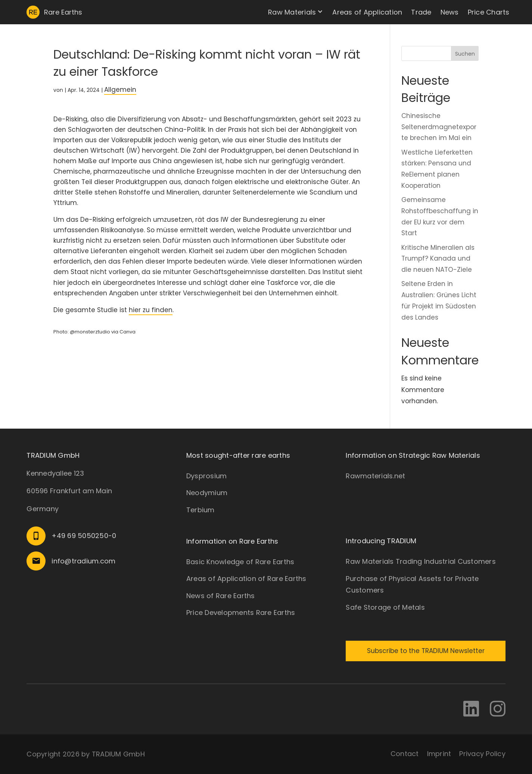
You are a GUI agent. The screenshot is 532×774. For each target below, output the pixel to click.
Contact (405, 754)
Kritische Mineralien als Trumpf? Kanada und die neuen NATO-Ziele (438, 259)
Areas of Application (367, 12)
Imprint (439, 754)
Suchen (465, 54)
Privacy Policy (482, 754)
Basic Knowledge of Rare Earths (240, 562)
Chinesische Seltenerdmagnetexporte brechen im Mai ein (439, 127)
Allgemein (120, 90)
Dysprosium (207, 476)
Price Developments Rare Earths (241, 613)
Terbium (200, 510)
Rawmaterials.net (375, 476)
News (450, 12)
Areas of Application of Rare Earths (246, 579)
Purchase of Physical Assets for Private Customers (412, 585)
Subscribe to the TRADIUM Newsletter (426, 651)
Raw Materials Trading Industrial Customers (421, 561)
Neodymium (207, 493)
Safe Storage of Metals (385, 607)
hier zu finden (151, 310)
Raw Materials (292, 12)
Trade (421, 12)
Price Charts (489, 12)
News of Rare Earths (221, 596)
